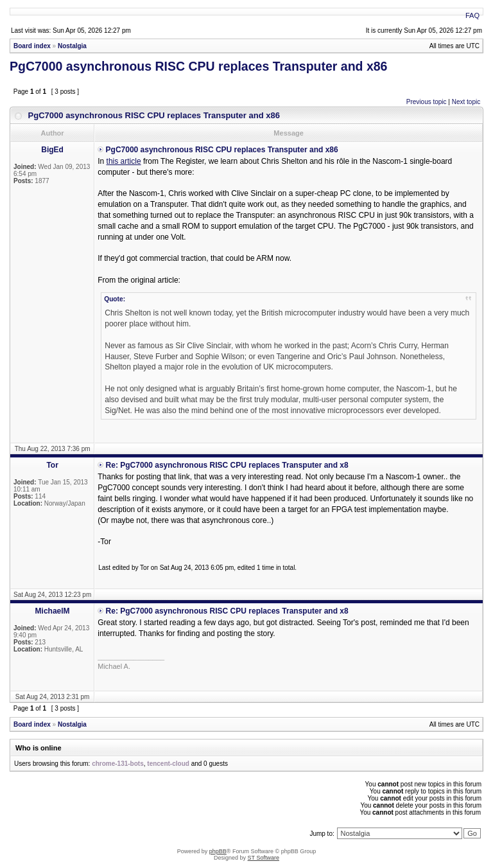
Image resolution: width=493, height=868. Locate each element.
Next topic (466, 102)
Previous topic (427, 102)
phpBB (218, 851)
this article (124, 161)
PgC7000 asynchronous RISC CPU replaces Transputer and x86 (198, 66)
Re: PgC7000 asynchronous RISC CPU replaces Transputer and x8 (227, 465)
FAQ (472, 15)
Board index (32, 46)
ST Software (264, 858)
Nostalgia (72, 46)
